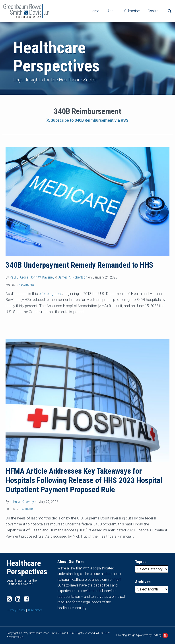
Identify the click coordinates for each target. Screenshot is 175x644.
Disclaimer (35, 610)
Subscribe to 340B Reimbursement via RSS (87, 120)
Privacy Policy (16, 610)
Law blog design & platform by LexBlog (142, 635)
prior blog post (50, 294)
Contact (154, 11)
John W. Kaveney (42, 277)
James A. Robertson (73, 277)
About (112, 11)
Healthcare (27, 285)
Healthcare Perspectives (56, 57)
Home (95, 11)
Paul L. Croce (19, 277)
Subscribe (132, 11)
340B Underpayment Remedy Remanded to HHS (79, 265)
